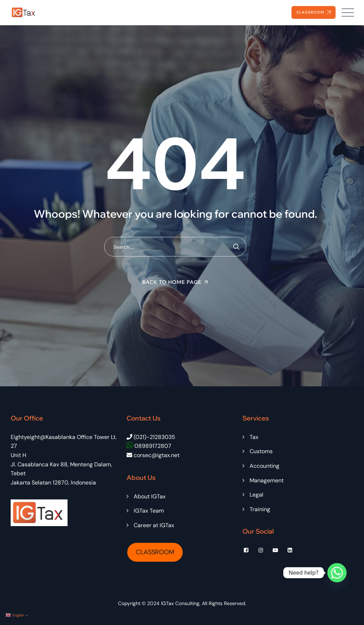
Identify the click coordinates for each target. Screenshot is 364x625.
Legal (256, 495)
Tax (254, 437)
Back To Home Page (172, 282)
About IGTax (150, 496)
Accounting (264, 466)
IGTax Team (149, 511)
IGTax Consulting (180, 603)
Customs (261, 451)
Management (267, 480)
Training (260, 509)
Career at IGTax (154, 525)
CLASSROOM (155, 552)
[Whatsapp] (337, 573)
